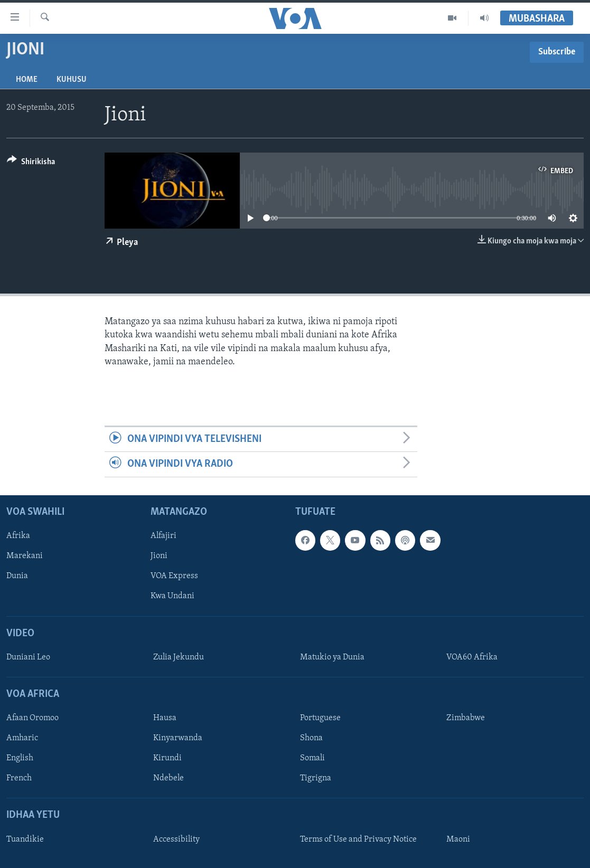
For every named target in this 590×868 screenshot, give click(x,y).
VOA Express (174, 576)
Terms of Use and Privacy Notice (358, 839)
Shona (311, 738)
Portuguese (320, 718)
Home (27, 80)
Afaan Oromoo (32, 718)
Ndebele (168, 778)
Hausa (165, 718)
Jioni (159, 556)
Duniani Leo (28, 657)
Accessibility (176, 839)
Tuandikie (25, 839)
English (20, 758)
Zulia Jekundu (179, 657)
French (19, 778)
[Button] (31, 163)
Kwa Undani (172, 596)
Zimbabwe (466, 718)
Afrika (18, 536)
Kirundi (167, 758)
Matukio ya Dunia (332, 657)
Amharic (22, 738)
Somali (312, 758)
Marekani (25, 556)
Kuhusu (72, 80)
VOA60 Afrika (472, 657)
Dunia (17, 576)
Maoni (458, 839)
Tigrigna (316, 778)
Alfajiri (163, 536)
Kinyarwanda (178, 738)
